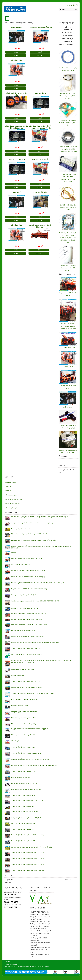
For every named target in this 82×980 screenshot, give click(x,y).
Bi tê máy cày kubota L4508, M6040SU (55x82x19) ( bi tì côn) (68, 123)
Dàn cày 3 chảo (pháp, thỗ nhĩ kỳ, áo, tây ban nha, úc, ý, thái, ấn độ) (40, 127)
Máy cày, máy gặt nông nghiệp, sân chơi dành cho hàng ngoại (30, 759)
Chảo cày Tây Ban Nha (17, 159)
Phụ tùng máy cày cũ (12, 495)
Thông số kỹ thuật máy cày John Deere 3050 (25, 812)
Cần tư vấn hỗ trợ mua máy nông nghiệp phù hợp (26, 654)
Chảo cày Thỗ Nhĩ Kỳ (41, 192)
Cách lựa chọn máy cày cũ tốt (20, 564)
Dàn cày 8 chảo (17, 225)
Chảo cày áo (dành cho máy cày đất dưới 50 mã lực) (17, 127)
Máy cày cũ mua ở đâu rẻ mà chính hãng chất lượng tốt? (29, 571)
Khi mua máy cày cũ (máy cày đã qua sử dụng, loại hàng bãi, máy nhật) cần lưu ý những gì (39, 517)
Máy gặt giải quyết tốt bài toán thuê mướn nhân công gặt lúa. (30, 729)
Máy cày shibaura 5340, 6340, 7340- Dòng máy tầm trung (29, 589)
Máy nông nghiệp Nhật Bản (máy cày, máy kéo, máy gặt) (29, 614)
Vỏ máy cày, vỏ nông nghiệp (20, 706)
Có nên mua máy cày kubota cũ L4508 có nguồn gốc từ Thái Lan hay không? (35, 642)
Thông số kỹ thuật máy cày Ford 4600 (23, 796)
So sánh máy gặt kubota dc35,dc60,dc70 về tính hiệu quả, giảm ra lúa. (33, 693)
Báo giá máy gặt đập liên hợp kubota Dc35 (24, 712)
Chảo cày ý (17, 192)
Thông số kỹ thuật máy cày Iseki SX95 (23, 829)
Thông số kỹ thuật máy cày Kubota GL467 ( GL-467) (27, 853)
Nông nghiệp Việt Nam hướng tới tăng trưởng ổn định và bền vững (32, 847)
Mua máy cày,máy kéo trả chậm (21, 529)
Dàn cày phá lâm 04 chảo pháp (41, 27)
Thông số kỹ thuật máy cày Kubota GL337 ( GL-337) (27, 865)
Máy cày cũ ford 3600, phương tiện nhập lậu (25, 608)
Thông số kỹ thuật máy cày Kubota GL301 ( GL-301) (27, 859)
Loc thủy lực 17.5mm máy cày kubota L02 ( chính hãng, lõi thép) (68, 268)
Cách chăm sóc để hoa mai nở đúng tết (23, 823)
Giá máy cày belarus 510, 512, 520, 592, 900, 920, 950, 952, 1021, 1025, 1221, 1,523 (38, 583)
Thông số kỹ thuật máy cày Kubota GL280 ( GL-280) (27, 835)
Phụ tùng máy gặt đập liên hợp (21, 777)
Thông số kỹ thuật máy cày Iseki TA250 (23, 841)
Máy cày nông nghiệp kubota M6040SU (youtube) (26, 687)
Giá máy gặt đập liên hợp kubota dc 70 (23, 630)
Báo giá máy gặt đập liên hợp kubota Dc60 (24, 700)
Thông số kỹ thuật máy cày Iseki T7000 (23, 771)
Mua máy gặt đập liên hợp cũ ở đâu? (22, 669)
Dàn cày (8, 486)
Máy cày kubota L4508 (68, 348)
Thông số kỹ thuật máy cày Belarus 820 (23, 807)
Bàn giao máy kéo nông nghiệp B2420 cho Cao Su (27, 558)
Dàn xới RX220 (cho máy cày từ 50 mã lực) (40, 226)
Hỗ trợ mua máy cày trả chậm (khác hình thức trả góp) (28, 577)
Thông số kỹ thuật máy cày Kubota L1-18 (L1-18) (26, 818)
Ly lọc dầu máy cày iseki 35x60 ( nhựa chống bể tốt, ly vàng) (68, 96)
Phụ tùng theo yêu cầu (13, 508)
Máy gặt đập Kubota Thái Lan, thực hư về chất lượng (28, 636)
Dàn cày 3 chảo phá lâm (41, 159)
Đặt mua (16, 55)
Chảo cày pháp (17, 27)
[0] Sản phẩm (71, 5)
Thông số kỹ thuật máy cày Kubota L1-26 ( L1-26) (27, 753)
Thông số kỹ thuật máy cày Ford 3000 (23, 747)
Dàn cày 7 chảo (17, 60)
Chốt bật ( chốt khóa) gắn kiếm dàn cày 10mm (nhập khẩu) (68, 207)
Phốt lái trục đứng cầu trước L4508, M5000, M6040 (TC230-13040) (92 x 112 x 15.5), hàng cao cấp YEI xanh (68, 238)
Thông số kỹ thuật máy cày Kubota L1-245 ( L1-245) (27, 801)
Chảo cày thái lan (41, 93)
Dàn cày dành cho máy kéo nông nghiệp (24, 724)
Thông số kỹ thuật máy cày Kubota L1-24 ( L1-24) (27, 648)
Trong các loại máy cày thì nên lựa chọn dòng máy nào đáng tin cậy (32, 523)
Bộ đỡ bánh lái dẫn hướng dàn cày (17, 94)
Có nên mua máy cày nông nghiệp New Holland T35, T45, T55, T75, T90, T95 (35, 601)
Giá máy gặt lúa (16, 741)
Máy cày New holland (18, 675)
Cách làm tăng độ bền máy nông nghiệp (24, 718)
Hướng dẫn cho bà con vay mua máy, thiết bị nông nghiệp (29, 624)
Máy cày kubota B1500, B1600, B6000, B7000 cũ (26, 620)
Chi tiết (16, 52)
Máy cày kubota (11, 482)
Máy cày (14, 552)
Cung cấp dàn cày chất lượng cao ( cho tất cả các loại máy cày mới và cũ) (34, 765)
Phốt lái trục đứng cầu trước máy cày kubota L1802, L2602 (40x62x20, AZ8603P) (68, 149)
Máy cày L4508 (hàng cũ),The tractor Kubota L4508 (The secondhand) (68, 326)
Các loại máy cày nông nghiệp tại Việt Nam (24, 595)
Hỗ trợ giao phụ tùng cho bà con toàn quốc (25, 783)
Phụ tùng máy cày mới (13, 504)
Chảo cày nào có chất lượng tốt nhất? (23, 735)
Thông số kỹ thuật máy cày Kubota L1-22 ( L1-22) (27, 681)
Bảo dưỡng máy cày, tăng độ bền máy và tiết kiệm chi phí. (29, 534)
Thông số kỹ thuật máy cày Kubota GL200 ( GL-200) (27, 870)
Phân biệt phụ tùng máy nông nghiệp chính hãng (26, 789)
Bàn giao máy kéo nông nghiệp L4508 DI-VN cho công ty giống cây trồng (34, 540)
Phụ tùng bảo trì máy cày (14, 499)
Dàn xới (8, 491)
